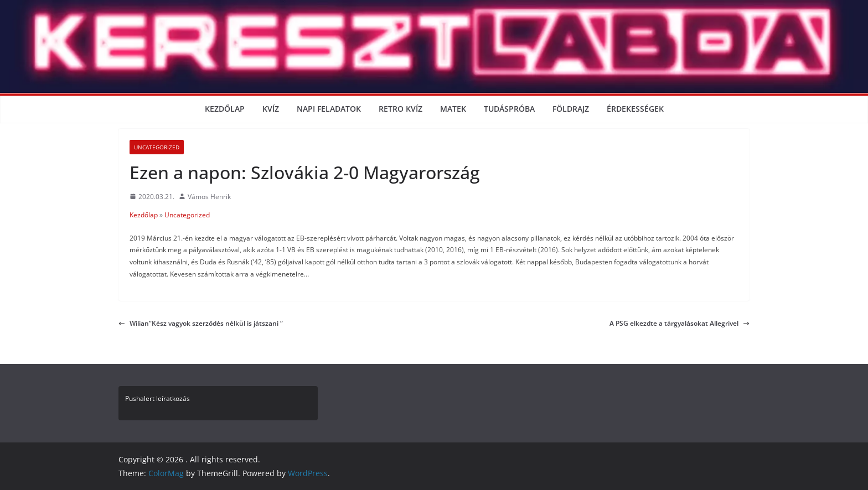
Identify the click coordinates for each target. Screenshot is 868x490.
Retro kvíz (401, 109)
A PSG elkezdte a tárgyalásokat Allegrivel (680, 323)
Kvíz (271, 109)
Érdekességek (635, 109)
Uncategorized (157, 147)
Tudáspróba (509, 109)
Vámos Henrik (209, 197)
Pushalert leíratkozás (157, 398)
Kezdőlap (225, 109)
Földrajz (571, 109)
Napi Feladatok (329, 109)
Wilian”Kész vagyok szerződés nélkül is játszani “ (201, 323)
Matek (453, 109)
